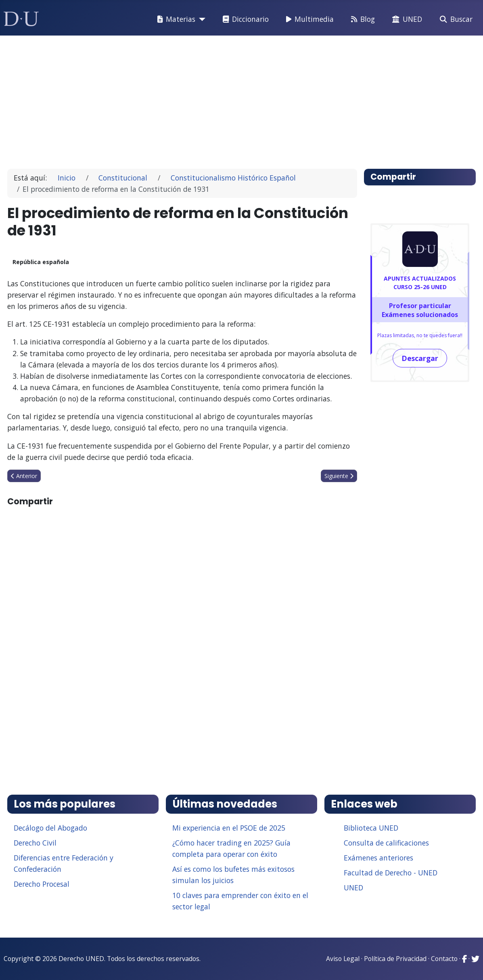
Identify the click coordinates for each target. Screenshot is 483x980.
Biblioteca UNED (371, 828)
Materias (175, 19)
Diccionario (244, 19)
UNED (406, 19)
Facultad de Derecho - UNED (391, 873)
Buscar (455, 19)
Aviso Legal (343, 959)
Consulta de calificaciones (386, 843)
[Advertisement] (242, 99)
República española (41, 262)
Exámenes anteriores (378, 858)
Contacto (444, 959)
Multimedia (308, 19)
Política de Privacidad (395, 959)
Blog (361, 19)
